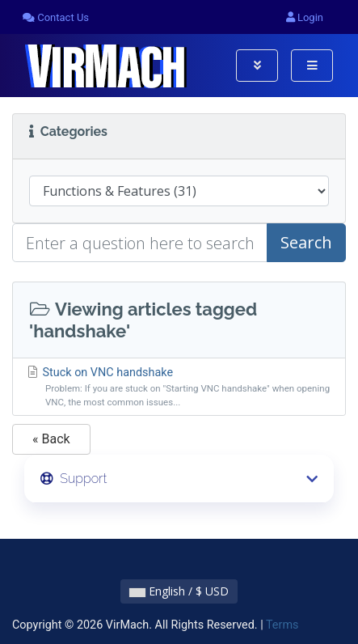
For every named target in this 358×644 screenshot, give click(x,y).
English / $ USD (179, 591)
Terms (282, 625)
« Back (51, 439)
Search (306, 242)
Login (305, 17)
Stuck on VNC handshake (179, 388)
